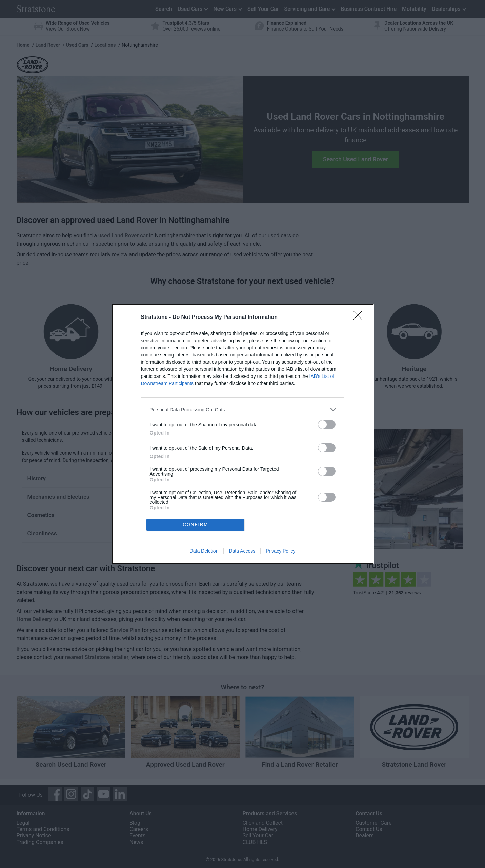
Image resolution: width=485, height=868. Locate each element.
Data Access (242, 551)
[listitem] (243, 410)
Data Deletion (204, 551)
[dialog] (243, 434)
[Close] (360, 317)
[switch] (327, 425)
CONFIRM (196, 525)
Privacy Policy (280, 551)
